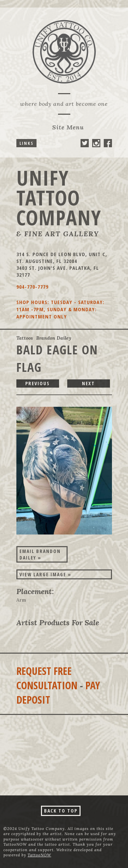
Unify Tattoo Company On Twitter (85, 143)
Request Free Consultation (47, 678)
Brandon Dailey (54, 338)
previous (38, 383)
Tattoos (25, 338)
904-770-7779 (32, 287)
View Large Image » (45, 574)
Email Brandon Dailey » (40, 554)
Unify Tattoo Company (59, 198)
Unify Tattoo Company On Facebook (108, 143)
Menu (68, 127)
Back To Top (61, 811)
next (88, 383)
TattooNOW (39, 855)
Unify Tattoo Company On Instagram (96, 143)
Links (26, 143)
